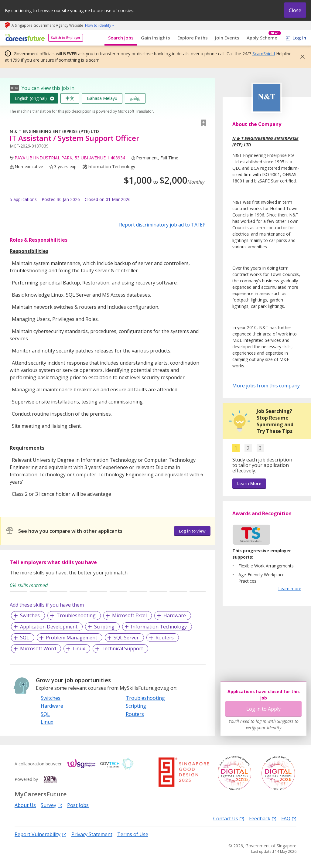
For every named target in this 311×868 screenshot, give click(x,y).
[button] (301, 57)
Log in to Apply (263, 709)
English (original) (31, 98)
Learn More (249, 483)
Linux (79, 648)
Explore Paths (193, 38)
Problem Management (72, 638)
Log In (299, 38)
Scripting (104, 627)
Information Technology (159, 627)
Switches (30, 615)
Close (295, 10)
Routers (165, 638)
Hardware (175, 615)
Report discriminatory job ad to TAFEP (162, 225)
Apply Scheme (264, 38)
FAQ (289, 818)
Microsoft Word (38, 648)
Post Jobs (78, 805)
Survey (51, 805)
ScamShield (264, 54)
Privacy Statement (92, 834)
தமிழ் (135, 98)
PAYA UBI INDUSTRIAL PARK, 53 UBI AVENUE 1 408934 (70, 158)
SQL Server (126, 638)
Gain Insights (155, 38)
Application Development (49, 627)
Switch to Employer (66, 38)
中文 (70, 98)
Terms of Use (133, 834)
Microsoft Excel (129, 615)
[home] (24, 38)
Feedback (263, 818)
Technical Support (122, 648)
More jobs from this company (266, 385)
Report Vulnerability (41, 834)
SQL (25, 638)
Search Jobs (121, 38)
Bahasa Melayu (102, 98)
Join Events (227, 38)
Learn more (290, 589)
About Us (25, 805)
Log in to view (192, 531)
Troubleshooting (76, 615)
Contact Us (229, 818)
